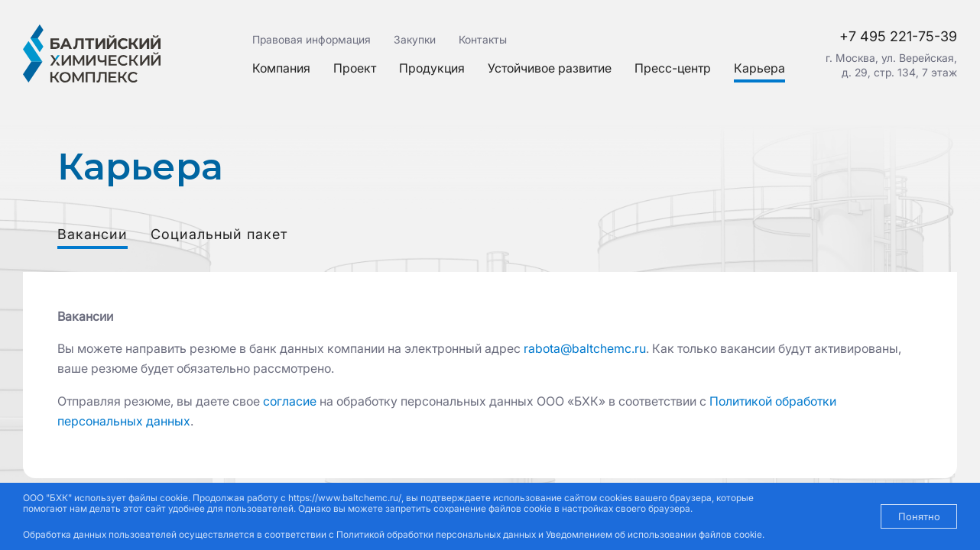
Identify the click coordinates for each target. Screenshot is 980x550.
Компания (281, 68)
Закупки (415, 39)
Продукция (432, 68)
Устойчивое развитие (550, 68)
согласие (290, 401)
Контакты (483, 39)
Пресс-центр (673, 68)
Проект (355, 68)
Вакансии (92, 235)
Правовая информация (312, 39)
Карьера (759, 68)
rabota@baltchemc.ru (585, 348)
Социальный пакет (219, 235)
